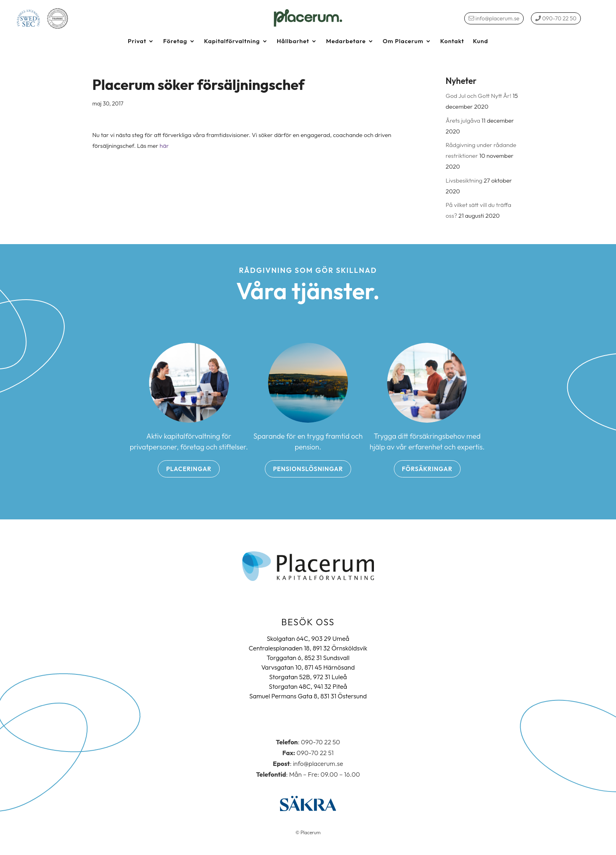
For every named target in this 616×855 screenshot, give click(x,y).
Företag (175, 42)
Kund (481, 42)
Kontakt (452, 42)
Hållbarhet (293, 42)
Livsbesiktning (464, 180)
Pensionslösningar (308, 469)
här (164, 146)
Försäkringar (427, 469)
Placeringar (189, 469)
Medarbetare (346, 42)
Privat (137, 42)
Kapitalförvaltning (232, 42)
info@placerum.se (494, 18)
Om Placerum (403, 42)
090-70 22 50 (556, 18)
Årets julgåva (463, 120)
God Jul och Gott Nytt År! (479, 96)
